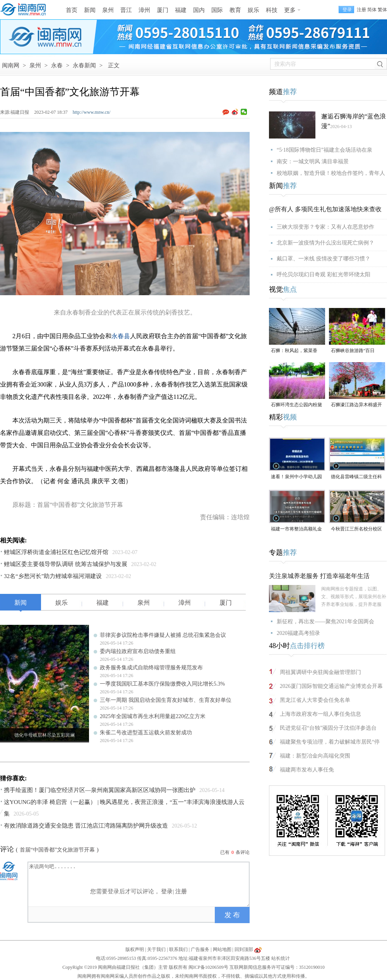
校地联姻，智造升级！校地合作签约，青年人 (331, 173)
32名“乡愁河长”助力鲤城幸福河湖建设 (53, 576)
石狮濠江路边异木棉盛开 (356, 405)
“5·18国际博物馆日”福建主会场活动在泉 (324, 150)
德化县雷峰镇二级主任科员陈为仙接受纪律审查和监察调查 (356, 477)
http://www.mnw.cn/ (92, 112)
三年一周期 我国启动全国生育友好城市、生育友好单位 (166, 700)
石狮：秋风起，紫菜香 (294, 351)
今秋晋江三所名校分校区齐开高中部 (356, 529)
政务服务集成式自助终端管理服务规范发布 (151, 668)
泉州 (108, 10)
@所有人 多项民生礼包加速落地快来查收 (325, 209)
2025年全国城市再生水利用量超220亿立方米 (153, 716)
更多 (290, 10)
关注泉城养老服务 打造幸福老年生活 (319, 576)
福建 (181, 10)
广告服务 (200, 949)
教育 (235, 10)
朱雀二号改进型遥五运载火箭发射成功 (146, 733)
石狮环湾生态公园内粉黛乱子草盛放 (296, 405)
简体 (372, 10)
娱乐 (253, 10)
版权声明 (135, 949)
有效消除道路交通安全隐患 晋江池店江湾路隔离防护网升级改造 (86, 826)
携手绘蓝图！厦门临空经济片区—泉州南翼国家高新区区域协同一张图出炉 (100, 790)
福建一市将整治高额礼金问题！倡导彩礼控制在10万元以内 (296, 529)
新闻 (90, 10)
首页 (72, 10)
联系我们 (178, 949)
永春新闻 (84, 65)
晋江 (126, 10)
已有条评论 (235, 852)
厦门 (163, 10)
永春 (57, 65)
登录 (167, 891)
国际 (217, 10)
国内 (199, 10)
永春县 (121, 336)
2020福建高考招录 (298, 633)
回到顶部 (244, 949)
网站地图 (222, 949)
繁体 (382, 10)
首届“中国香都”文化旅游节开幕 (57, 850)
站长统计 (281, 958)
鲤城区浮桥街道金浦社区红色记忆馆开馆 (56, 552)
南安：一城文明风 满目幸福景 (313, 162)
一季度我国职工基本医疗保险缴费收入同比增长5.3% (162, 684)
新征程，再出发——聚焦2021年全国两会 (325, 622)
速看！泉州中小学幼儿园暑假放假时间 (296, 477)
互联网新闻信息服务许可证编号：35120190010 (277, 967)
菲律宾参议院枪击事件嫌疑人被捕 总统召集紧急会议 (163, 635)
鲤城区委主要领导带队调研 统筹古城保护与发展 (66, 564)
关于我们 (156, 949)
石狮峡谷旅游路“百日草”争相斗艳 (353, 351)
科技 (272, 10)
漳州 (144, 10)
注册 (361, 10)
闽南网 (11, 65)
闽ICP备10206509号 (208, 967)
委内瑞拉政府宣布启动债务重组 (138, 651)
